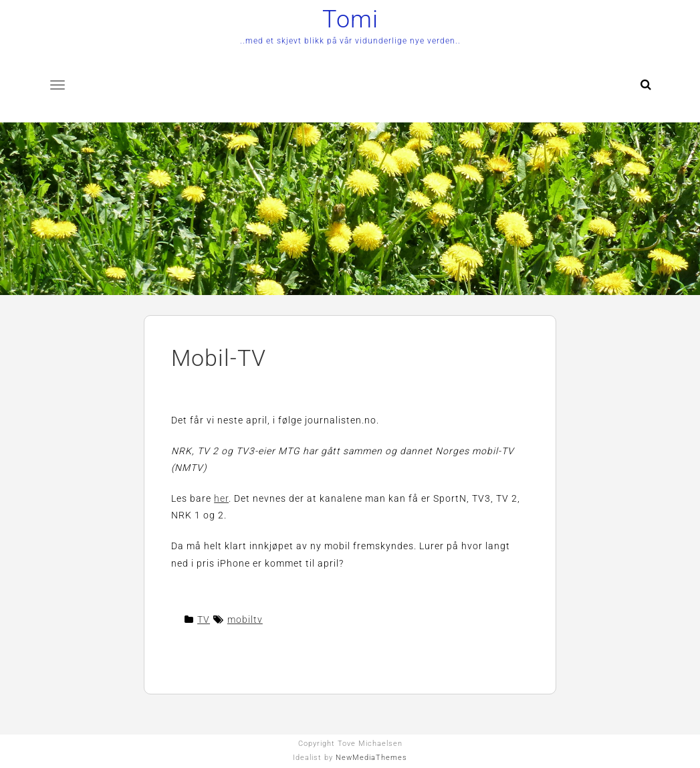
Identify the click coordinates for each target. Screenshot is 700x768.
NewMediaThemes (371, 758)
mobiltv (245, 619)
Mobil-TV (219, 358)
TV (204, 619)
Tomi (350, 19)
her (221, 498)
